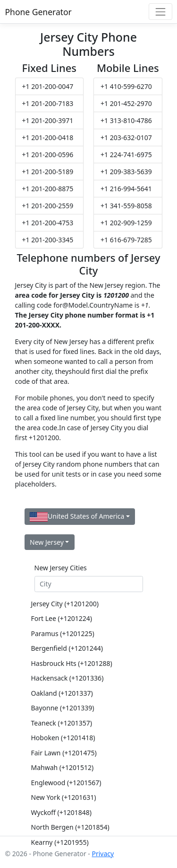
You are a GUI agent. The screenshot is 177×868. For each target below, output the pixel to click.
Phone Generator (38, 12)
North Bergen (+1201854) (70, 827)
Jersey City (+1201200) (65, 604)
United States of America (77, 517)
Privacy (103, 854)
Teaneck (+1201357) (62, 723)
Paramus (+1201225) (63, 633)
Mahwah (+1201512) (63, 767)
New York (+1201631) (64, 797)
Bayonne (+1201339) (63, 708)
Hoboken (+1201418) (63, 738)
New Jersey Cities (61, 568)
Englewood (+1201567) (66, 783)
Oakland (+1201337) (62, 693)
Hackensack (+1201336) (67, 678)
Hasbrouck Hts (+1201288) (72, 663)
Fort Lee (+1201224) (62, 618)
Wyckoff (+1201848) (62, 812)
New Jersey (47, 542)
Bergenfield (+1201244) (67, 648)
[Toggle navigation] (160, 12)
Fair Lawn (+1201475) (64, 753)
